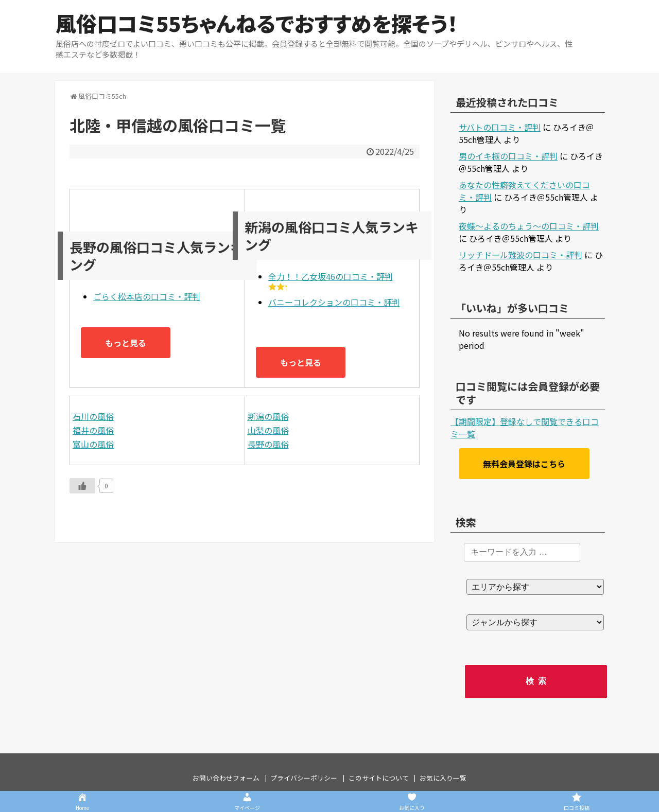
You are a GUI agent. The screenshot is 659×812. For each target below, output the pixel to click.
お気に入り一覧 (443, 778)
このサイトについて (379, 778)
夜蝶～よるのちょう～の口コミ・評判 (529, 226)
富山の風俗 (93, 444)
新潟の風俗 (268, 416)
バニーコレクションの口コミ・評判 (334, 302)
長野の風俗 (268, 444)
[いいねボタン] (82, 486)
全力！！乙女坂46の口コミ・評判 (331, 276)
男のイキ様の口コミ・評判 (508, 156)
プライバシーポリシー (304, 778)
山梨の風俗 (268, 430)
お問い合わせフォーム (226, 778)
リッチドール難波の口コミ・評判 (521, 255)
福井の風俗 (93, 430)
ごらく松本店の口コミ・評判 (147, 296)
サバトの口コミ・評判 (500, 127)
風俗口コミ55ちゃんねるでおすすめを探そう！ (257, 23)
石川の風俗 (93, 416)
